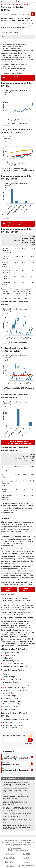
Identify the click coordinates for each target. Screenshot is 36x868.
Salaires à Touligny (9, 677)
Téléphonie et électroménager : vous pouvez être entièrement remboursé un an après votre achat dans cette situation (18, 815)
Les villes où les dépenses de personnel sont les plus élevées (17, 224)
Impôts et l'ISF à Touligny (12, 682)
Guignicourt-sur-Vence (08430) (14, 653)
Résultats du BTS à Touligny (12, 728)
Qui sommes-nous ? (9, 839)
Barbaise (28, 18)
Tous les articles (26, 842)
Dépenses (5, 37)
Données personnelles (25, 841)
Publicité (31, 839)
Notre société (24, 839)
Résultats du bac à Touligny (13, 722)
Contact (8, 841)
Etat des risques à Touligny (12, 701)
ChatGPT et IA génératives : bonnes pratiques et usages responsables (16, 757)
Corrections (9, 844)
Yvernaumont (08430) (11, 661)
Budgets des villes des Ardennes (15, 666)
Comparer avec (6, 32)
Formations (8, 752)
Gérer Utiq (18, 842)
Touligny (28, 4)
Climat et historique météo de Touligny (17, 685)
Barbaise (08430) (9, 655)
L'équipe (17, 839)
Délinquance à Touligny (11, 707)
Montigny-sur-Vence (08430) (14, 663)
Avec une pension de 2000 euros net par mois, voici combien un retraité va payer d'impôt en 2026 (17, 821)
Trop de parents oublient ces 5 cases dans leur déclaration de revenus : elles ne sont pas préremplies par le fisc (18, 796)
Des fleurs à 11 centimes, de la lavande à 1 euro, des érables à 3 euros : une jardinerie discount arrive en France (17, 809)
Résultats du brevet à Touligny (14, 725)
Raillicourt (4, 20)
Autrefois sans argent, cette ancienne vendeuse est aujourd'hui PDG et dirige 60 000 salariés (15, 803)
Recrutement (14, 841)
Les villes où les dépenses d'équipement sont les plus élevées (18, 442)
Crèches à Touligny (10, 696)
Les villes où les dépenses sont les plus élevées (18, 78)
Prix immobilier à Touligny (12, 679)
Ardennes (20, 4)
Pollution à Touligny (10, 709)
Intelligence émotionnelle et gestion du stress (16, 770)
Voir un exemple (29, 743)
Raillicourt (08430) (9, 658)
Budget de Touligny (27, 589)
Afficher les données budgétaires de (13, 27)
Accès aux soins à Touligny (12, 704)
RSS (33, 842)
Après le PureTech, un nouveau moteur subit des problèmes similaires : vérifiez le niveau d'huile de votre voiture (17, 827)
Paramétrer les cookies (8, 842)
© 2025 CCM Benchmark (18, 846)
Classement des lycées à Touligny (15, 690)
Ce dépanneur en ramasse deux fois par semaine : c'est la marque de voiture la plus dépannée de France (17, 784)
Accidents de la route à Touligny (14, 688)
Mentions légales (17, 844)
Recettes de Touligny (9, 589)
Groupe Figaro (27, 844)
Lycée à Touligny (9, 693)
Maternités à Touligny (11, 698)
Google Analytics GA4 (11, 764)
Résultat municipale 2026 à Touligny (16, 720)
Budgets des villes (10, 4)
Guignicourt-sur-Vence (16, 18)
